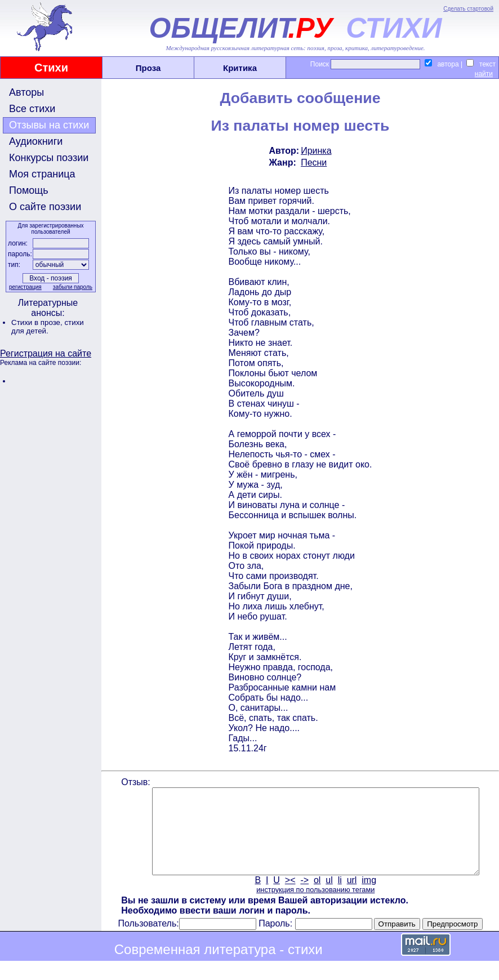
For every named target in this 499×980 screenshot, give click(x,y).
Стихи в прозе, (38, 322)
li (339, 897)
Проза (148, 68)
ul (328, 897)
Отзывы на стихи (49, 125)
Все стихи (32, 109)
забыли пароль (72, 287)
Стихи (51, 68)
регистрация (24, 287)
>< (289, 897)
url (351, 897)
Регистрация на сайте (46, 353)
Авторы (26, 92)
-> (304, 897)
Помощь (29, 190)
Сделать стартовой (468, 9)
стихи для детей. (48, 327)
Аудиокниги (36, 141)
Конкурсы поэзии (49, 158)
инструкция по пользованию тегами (314, 906)
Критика (240, 68)
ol (316, 897)
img (368, 897)
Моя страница (42, 174)
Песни (313, 162)
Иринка (315, 151)
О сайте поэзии (45, 207)
